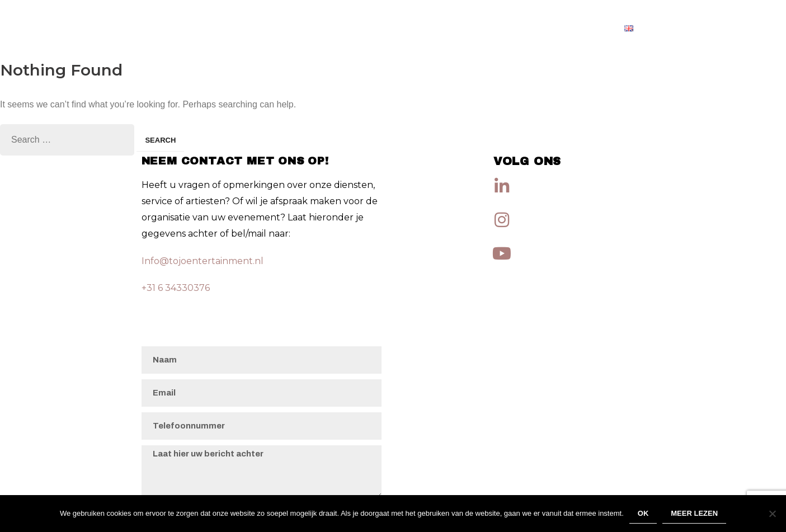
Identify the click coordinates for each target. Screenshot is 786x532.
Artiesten (582, 28)
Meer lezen (694, 513)
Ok (643, 513)
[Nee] (772, 514)
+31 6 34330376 (176, 288)
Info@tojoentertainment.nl (203, 261)
